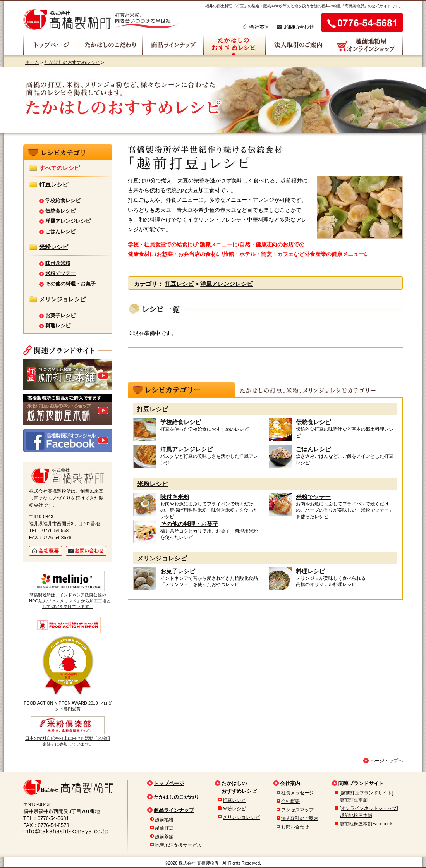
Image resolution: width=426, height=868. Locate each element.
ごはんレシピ (313, 449)
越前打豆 (164, 828)
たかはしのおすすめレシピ (72, 62)
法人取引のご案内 (300, 818)
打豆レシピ (179, 284)
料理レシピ (310, 571)
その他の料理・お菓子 (189, 524)
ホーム (32, 62)
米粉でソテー (313, 497)
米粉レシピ (153, 484)
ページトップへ (386, 761)
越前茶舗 (164, 837)
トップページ (169, 783)
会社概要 (290, 801)
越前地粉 (164, 820)
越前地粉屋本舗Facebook (366, 824)
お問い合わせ (295, 827)
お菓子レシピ (178, 571)
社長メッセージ (297, 793)
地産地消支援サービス (178, 845)
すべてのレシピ (59, 168)
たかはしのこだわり (176, 797)
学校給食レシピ (181, 422)
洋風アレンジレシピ (226, 284)
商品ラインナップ (174, 810)
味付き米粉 (175, 497)
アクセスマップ (297, 810)
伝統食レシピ (313, 422)
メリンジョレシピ (162, 558)
